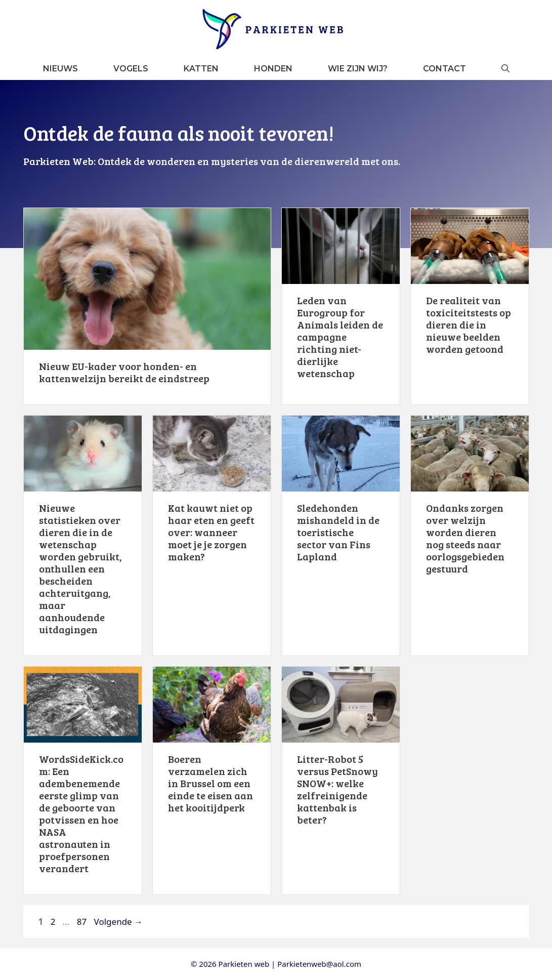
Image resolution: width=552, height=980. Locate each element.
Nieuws (60, 69)
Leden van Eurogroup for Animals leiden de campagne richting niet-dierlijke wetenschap (340, 337)
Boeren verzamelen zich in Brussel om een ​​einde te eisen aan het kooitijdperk (210, 783)
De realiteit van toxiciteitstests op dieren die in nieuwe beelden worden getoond (469, 324)
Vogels (131, 69)
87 (83, 922)
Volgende (119, 922)
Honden (273, 69)
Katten (201, 69)
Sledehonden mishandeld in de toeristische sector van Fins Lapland (338, 532)
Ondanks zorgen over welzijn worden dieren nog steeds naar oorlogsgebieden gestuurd (465, 538)
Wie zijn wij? (358, 69)
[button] (505, 69)
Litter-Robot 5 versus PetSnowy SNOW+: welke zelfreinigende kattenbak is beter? (337, 789)
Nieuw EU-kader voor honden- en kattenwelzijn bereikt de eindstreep (124, 372)
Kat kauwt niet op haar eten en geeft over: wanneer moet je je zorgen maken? (211, 532)
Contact (444, 69)
